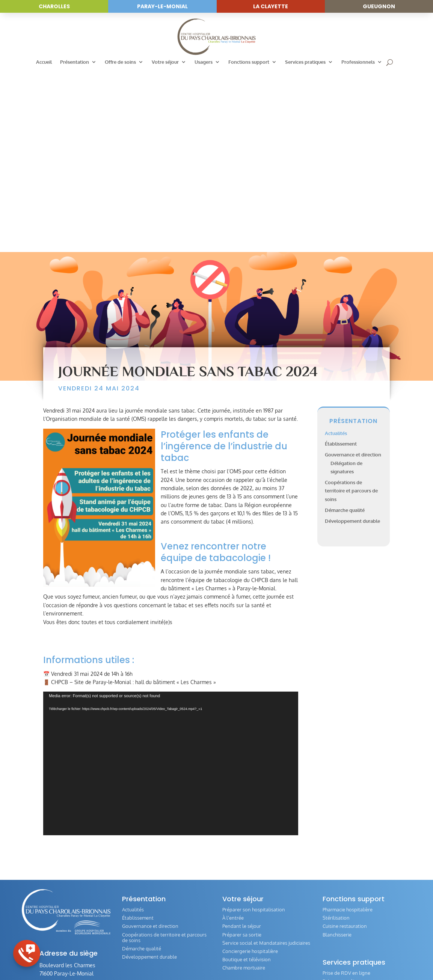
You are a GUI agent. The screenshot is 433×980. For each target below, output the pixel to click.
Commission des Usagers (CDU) (257, 826)
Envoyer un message (74, 832)
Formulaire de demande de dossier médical (361, 821)
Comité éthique (339, 840)
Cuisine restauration (345, 746)
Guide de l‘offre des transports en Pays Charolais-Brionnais (365, 852)
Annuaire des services (146, 816)
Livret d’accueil (239, 843)
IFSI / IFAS (334, 926)
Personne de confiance (348, 810)
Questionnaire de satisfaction (355, 832)
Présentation (75, 62)
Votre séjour (165, 62)
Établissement (341, 264)
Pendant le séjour (242, 746)
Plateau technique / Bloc (149, 873)
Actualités (336, 253)
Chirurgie (132, 865)
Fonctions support (249, 62)
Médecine (133, 849)
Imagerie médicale (142, 857)
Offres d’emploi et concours (353, 909)
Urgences (133, 824)
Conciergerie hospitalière (250, 771)
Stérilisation (336, 738)
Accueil (44, 62)
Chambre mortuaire (244, 788)
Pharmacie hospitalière (348, 730)
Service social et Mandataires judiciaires (266, 763)
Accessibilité (210, 956)
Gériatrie (132, 882)
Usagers (204, 62)
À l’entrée (233, 738)
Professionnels (358, 62)
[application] (171, 584)
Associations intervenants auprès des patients (264, 863)
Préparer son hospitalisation (254, 730)
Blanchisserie (337, 755)
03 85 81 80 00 (63, 814)
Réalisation (348, 956)
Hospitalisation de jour (147, 840)
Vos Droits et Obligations (250, 851)
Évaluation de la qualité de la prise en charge (264, 876)
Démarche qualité (345, 330)
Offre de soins (120, 62)
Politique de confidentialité (301, 956)
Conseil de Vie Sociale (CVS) (253, 834)
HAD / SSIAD (136, 898)
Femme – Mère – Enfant (149, 890)
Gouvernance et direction (353, 275)
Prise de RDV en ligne (346, 793)
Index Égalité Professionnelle (355, 918)
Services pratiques (305, 62)
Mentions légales (248, 956)
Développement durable (352, 341)
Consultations (138, 832)
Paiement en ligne (342, 801)
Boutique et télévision (247, 779)
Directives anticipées (345, 863)
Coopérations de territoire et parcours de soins (351, 311)
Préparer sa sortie (242, 755)
